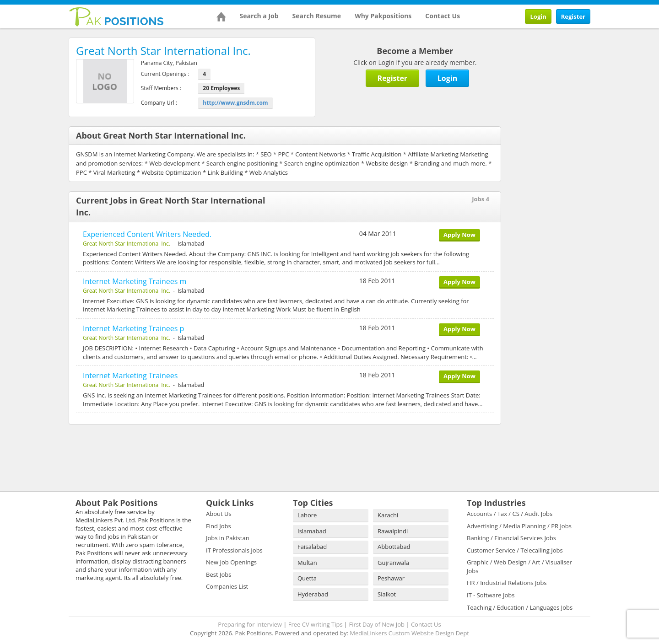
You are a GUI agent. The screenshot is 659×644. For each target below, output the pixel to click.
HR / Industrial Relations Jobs (507, 583)
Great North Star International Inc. (127, 244)
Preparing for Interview (250, 624)
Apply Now (459, 235)
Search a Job (259, 16)
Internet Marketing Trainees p (133, 328)
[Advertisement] (572, 95)
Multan (307, 563)
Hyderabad (313, 594)
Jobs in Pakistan (228, 538)
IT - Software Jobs (491, 595)
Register (573, 16)
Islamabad (312, 531)
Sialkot (387, 594)
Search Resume (317, 16)
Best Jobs (219, 574)
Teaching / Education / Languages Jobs (520, 607)
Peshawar (391, 578)
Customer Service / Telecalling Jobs (515, 550)
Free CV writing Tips (316, 624)
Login (538, 16)
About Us (219, 514)
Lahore (307, 515)
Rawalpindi (393, 531)
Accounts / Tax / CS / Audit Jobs (510, 514)
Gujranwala (393, 563)
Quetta (307, 578)
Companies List (227, 586)
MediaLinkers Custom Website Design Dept (409, 633)
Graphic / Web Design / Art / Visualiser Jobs (519, 566)
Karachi (388, 515)
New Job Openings (231, 562)
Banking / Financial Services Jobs (511, 538)
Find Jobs (219, 526)
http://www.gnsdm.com (235, 103)
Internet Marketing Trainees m (135, 281)
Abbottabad (394, 547)
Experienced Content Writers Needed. (147, 234)
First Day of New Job (377, 624)
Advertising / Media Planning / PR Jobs (519, 526)
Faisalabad (312, 547)
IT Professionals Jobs (234, 550)
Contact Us (443, 16)
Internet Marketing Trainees (130, 376)
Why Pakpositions (383, 16)
